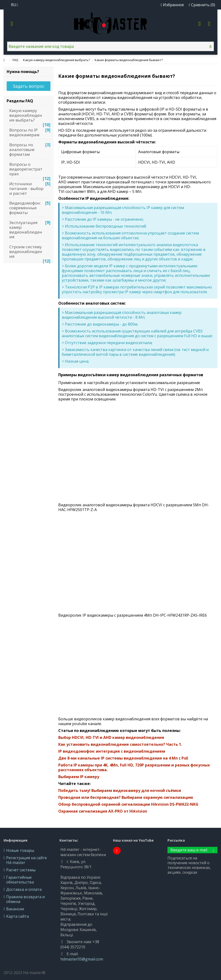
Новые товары (20, 850)
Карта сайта (17, 916)
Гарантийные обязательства (20, 880)
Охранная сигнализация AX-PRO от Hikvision (103, 811)
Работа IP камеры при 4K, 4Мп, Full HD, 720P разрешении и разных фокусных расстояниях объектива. (134, 767)
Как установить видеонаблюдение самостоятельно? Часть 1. (120, 744)
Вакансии (15, 909)
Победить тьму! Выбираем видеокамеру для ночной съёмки (120, 790)
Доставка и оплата (24, 889)
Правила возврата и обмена (25, 899)
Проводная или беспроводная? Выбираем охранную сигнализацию (126, 797)
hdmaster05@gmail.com (82, 959)
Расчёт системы (21, 870)
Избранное (172, 5)
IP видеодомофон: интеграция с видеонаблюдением (112, 751)
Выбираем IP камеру (79, 777)
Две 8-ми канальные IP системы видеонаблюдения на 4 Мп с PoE (123, 758)
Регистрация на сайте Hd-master (27, 860)
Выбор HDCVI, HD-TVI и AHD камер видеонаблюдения (111, 737)
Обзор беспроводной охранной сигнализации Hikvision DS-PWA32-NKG (128, 804)
